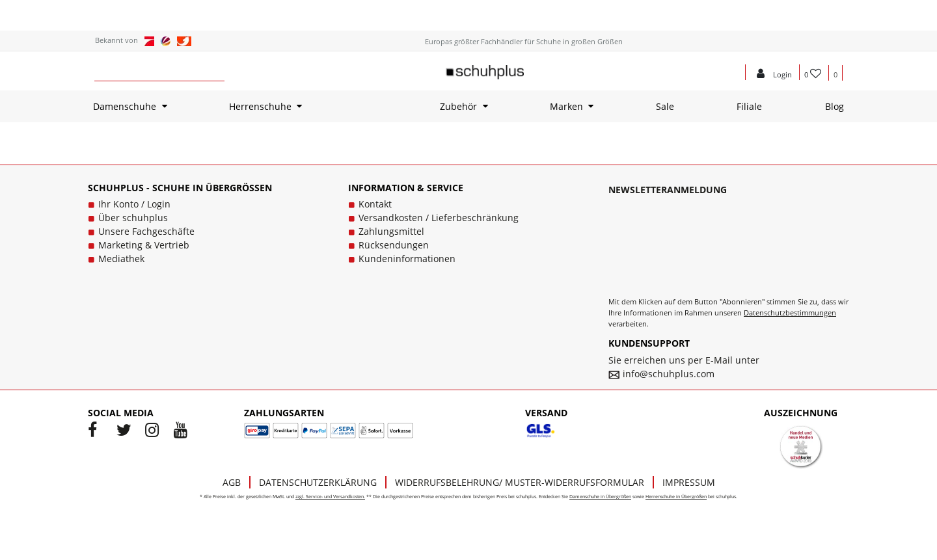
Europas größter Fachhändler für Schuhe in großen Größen (524, 41)
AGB (232, 482)
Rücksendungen (394, 245)
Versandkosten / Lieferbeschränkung (439, 218)
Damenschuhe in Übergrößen (600, 497)
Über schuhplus (133, 218)
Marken (566, 106)
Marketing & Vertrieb (144, 245)
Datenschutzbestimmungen (790, 313)
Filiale (749, 106)
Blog (835, 106)
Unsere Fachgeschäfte (146, 231)
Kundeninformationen (407, 259)
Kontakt (375, 204)
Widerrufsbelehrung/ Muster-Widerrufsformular (520, 482)
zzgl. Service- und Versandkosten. (330, 497)
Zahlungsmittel (391, 231)
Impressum (689, 482)
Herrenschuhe (260, 106)
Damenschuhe (125, 106)
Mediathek (121, 259)
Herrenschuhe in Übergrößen (676, 497)
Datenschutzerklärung (318, 482)
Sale (665, 106)
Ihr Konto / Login (134, 204)
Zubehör (458, 106)
